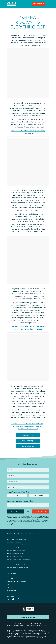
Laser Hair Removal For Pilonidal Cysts (16, 565)
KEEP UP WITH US (28, 617)
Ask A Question (15, 511)
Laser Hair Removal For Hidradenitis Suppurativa (18, 559)
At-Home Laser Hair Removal (14, 542)
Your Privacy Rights (11, 593)
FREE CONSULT (39, 4)
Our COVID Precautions (12, 579)
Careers (9, 576)
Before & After (28, 435)
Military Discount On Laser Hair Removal (16, 582)
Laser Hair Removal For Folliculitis (15, 556)
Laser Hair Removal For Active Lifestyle (16, 545)
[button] (48, 4)
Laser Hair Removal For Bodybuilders (16, 551)
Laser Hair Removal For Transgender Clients (17, 568)
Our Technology (28, 441)
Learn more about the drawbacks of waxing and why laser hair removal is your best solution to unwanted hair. (28, 426)
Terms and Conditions (12, 590)
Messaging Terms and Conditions (15, 518)
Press (8, 584)
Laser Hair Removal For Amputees (15, 548)
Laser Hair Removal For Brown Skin (15, 553)
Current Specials (28, 446)
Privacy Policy (42, 516)
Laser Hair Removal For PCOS (14, 562)
